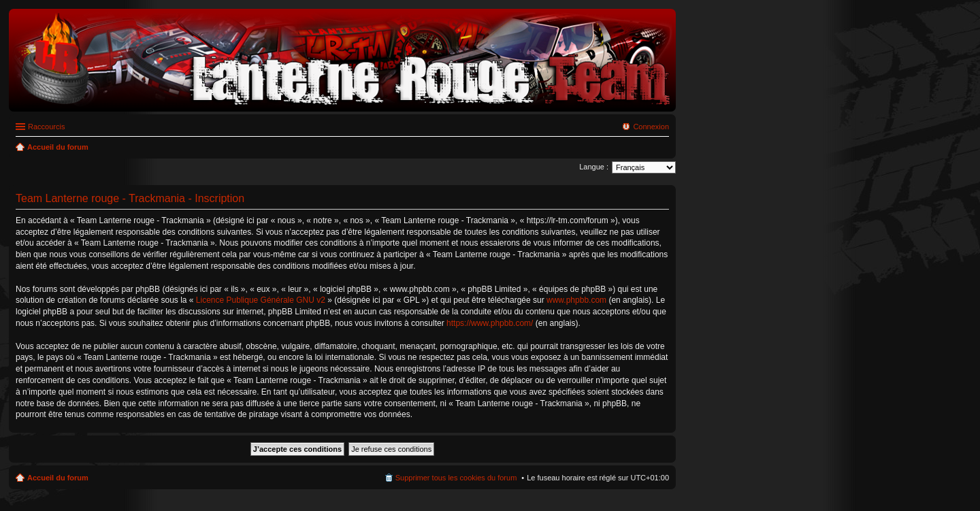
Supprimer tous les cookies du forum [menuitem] (456, 478)
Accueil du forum (58, 478)
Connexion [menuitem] (651, 127)
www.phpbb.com (576, 300)
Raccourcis (46, 127)
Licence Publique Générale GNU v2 (261, 300)
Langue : (594, 167)
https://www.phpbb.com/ (490, 323)
